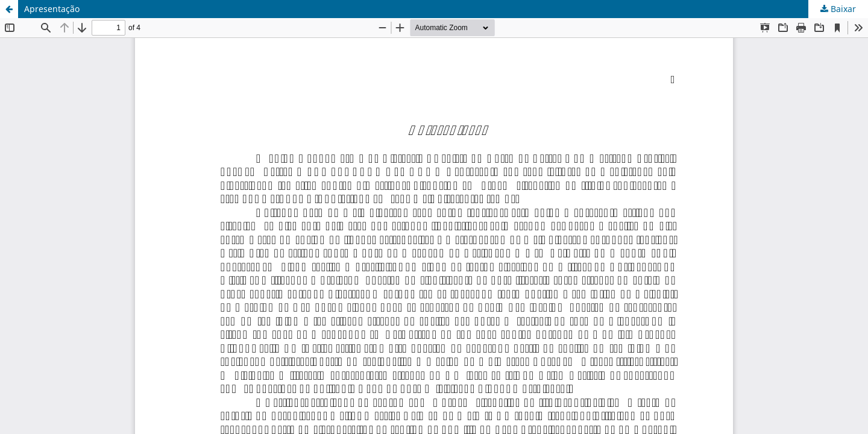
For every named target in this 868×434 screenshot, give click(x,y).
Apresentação (52, 9)
